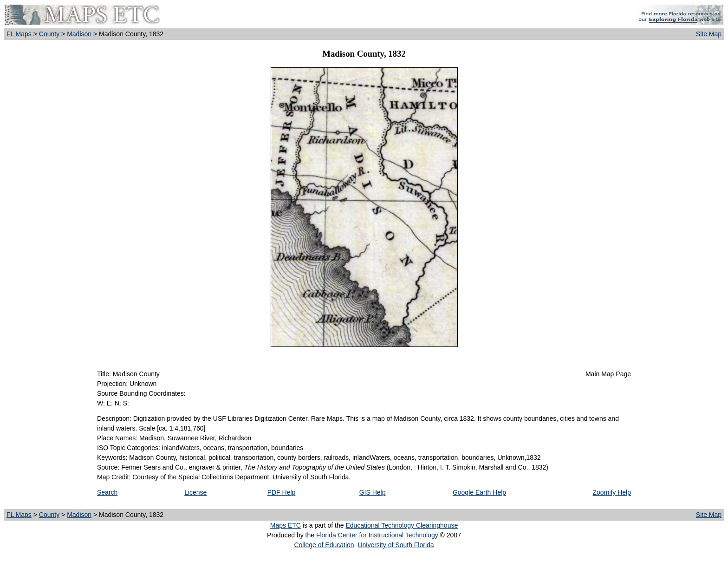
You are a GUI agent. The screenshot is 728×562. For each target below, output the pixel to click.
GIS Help (373, 492)
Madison (79, 34)
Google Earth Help (479, 492)
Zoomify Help (612, 492)
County (49, 34)
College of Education (324, 545)
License (195, 492)
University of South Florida (396, 545)
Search (107, 492)
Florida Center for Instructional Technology (377, 535)
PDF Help (282, 492)
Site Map (709, 34)
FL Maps (19, 34)
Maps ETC (286, 525)
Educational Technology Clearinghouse (402, 525)
